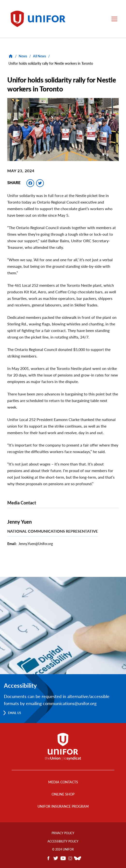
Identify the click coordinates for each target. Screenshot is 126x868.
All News (39, 56)
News (23, 56)
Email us (15, 713)
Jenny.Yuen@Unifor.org (36, 544)
